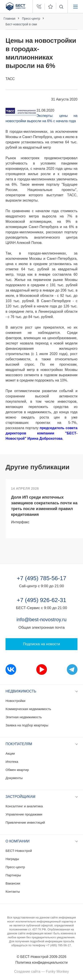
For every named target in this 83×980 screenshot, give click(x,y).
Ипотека (12, 762)
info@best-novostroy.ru (41, 620)
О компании (18, 841)
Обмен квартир (17, 770)
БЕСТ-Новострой (19, 851)
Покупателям (19, 744)
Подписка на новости (41, 644)
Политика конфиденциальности (41, 962)
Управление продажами (24, 814)
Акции (10, 753)
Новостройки (15, 701)
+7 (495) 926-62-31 (41, 600)
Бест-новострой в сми (21, 24)
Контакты (13, 891)
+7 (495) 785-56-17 (41, 578)
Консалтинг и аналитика (24, 806)
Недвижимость (21, 691)
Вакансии (13, 883)
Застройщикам (20, 797)
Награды (12, 859)
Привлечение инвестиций (25, 822)
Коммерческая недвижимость (28, 709)
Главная (9, 19)
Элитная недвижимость (24, 717)
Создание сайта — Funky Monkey (41, 972)
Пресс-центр (31, 19)
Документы (14, 778)
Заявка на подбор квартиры (27, 725)
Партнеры (13, 875)
